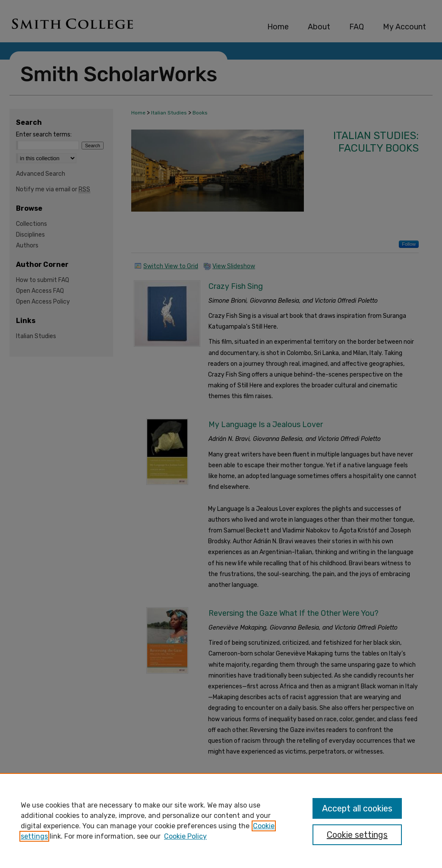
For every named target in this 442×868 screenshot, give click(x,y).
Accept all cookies (357, 808)
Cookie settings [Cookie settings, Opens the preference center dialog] (357, 835)
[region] (221, 820)
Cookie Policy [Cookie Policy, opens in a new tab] (185, 836)
